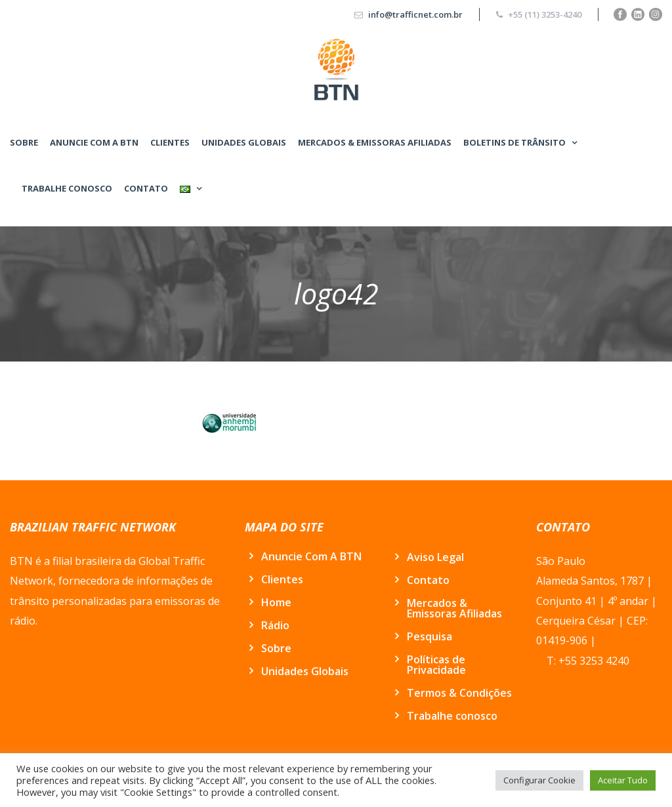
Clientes (170, 142)
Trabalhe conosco (67, 188)
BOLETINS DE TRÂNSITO (514, 142)
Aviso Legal (435, 557)
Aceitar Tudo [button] (623, 780)
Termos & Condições (459, 693)
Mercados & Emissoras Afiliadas (375, 142)
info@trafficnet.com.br (415, 14)
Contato (146, 188)
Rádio (275, 625)
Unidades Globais (244, 142)
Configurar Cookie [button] (539, 780)
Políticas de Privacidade (436, 665)
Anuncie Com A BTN (94, 142)
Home (276, 602)
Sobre (24, 142)
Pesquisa (430, 636)
